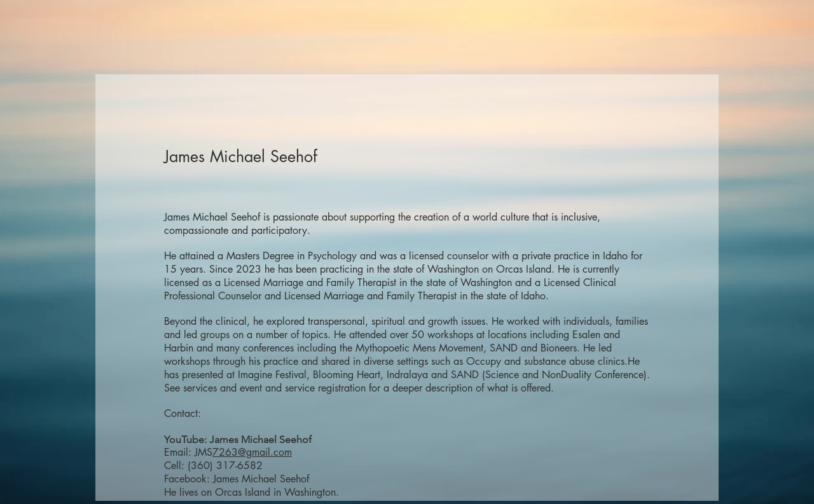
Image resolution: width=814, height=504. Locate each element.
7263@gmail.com (252, 452)
